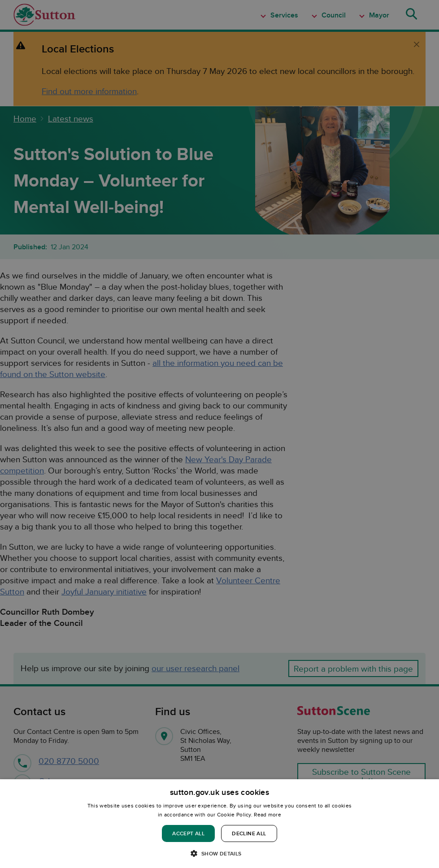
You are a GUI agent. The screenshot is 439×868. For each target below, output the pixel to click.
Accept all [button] (188, 833)
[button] (219, 853)
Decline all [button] (249, 833)
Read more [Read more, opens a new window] (267, 814)
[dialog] (219, 824)
